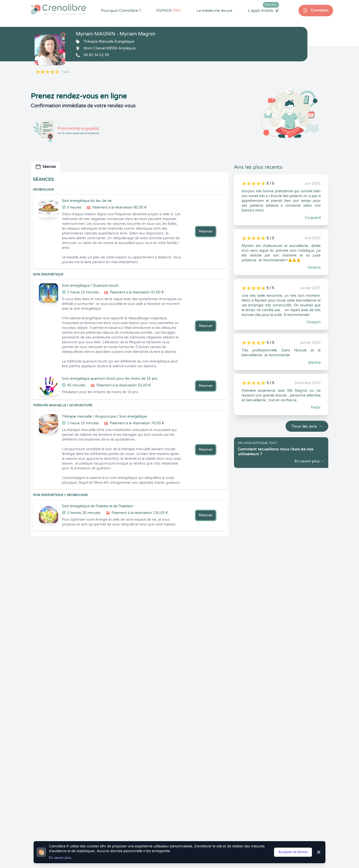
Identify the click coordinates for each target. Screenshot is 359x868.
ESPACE (169, 11)
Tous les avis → (307, 426)
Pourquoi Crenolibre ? (121, 11)
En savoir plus (60, 858)
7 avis (65, 72)
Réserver (206, 231)
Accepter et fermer (293, 852)
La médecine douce (214, 11)
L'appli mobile (263, 10)
